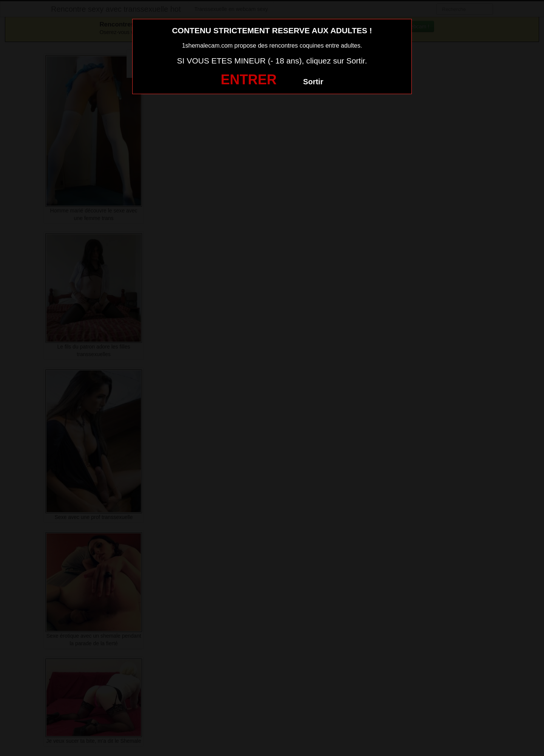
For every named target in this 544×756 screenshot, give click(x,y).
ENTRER (249, 80)
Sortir (313, 82)
